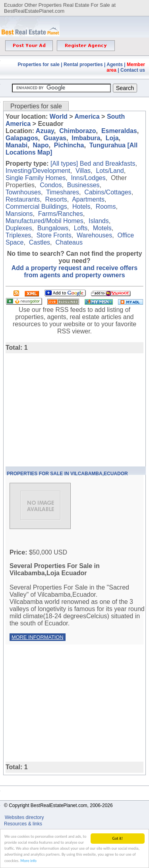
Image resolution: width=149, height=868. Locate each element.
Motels (102, 228)
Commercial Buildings (36, 207)
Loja (112, 138)
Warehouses (94, 235)
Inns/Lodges (88, 178)
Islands (99, 221)
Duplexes (19, 228)
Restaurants (23, 199)
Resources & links (23, 824)
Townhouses (23, 192)
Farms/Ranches (61, 214)
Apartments (88, 199)
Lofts (81, 228)
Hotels (81, 207)
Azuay (45, 131)
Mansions (19, 214)
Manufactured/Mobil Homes (45, 221)
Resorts (56, 199)
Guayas (55, 138)
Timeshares (63, 192)
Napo (41, 145)
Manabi (16, 145)
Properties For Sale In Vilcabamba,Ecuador (67, 474)
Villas (83, 171)
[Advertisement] (72, 409)
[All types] (64, 164)
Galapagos (22, 138)
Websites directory (25, 817)
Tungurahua (107, 145)
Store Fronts (54, 235)
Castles (40, 242)
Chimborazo (77, 131)
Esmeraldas (119, 131)
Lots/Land (110, 171)
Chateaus (69, 242)
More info (28, 861)
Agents (115, 65)
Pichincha (69, 145)
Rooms (106, 207)
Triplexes (18, 235)
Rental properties (83, 65)
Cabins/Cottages (108, 192)
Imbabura (86, 138)
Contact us (133, 70)
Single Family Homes (36, 178)
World (59, 117)
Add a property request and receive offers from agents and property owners (74, 271)
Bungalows (53, 228)
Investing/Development (38, 171)
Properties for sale (39, 65)
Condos (51, 185)
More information (38, 637)
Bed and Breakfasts (108, 164)
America (87, 117)
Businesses (83, 185)
